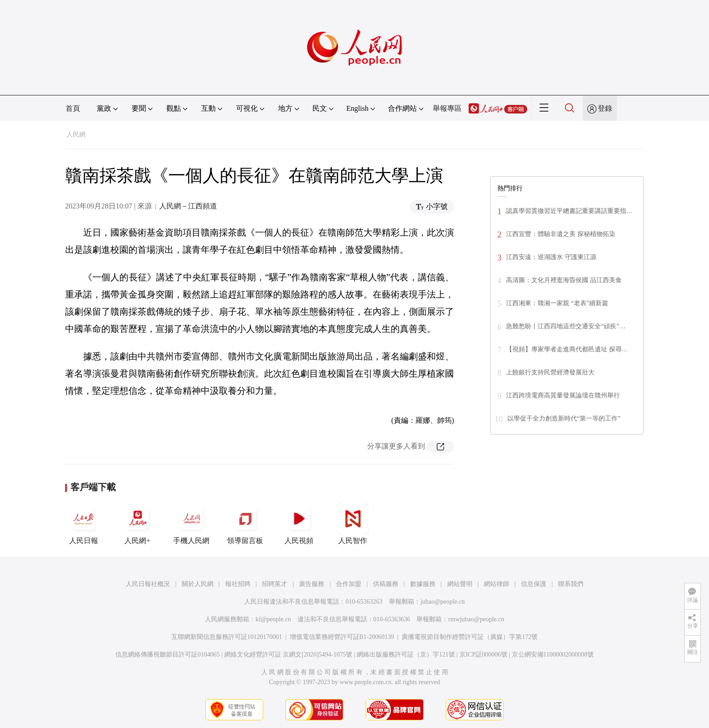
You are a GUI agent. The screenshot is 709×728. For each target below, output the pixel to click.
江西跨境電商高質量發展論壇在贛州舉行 (563, 395)
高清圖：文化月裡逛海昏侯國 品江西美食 (564, 280)
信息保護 (534, 584)
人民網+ (137, 524)
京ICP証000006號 (483, 655)
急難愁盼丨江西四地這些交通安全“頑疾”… (566, 326)
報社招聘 (238, 584)
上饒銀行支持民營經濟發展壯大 (550, 372)
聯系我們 (571, 584)
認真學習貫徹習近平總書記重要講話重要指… (569, 211)
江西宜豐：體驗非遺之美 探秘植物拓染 (561, 234)
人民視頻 (299, 524)
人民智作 (353, 524)
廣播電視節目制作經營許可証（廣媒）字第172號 (470, 637)
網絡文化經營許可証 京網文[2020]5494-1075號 (288, 655)
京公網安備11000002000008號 (553, 655)
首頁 (73, 108)
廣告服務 (312, 584)
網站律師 (496, 584)
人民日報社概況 (148, 584)
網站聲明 (460, 584)
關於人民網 (198, 584)
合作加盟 (349, 584)
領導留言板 (245, 524)
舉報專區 (447, 108)
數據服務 (423, 584)
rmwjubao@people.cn (476, 619)
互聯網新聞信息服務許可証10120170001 (227, 637)
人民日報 (84, 524)
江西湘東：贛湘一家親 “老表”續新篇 (557, 303)
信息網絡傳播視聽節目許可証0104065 (168, 655)
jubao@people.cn (443, 602)
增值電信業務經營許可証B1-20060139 (342, 637)
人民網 (76, 135)
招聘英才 (274, 584)
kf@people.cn (273, 619)
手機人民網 (191, 524)
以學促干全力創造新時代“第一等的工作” (564, 418)
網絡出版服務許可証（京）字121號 (406, 655)
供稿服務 (386, 584)
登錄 (605, 108)
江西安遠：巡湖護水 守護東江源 (551, 257)
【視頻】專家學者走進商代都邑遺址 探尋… (567, 349)
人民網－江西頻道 (188, 206)
